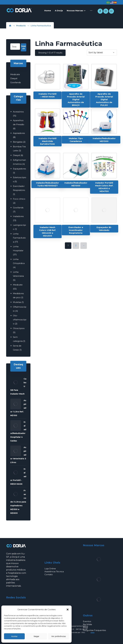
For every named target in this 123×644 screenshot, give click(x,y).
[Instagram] (106, 11)
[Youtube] (111, 11)
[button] (68, 610)
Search (24, 47)
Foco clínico (19, 199)
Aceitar (14, 636)
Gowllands (15, 82)
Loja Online (50, 569)
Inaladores (18, 216)
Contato (49, 574)
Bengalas (18, 142)
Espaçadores (19, 169)
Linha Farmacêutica (19, 238)
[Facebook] (100, 11)
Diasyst (14, 78)
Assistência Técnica (54, 571)
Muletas (17, 302)
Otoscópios (19, 328)
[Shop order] (102, 53)
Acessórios (18, 112)
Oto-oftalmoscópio (20, 320)
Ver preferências (59, 636)
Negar (37, 636)
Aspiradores (19, 133)
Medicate (15, 74)
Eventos (87, 621)
